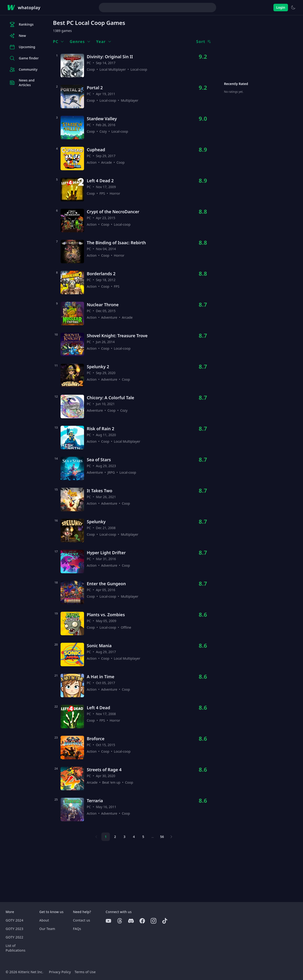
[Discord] (131, 921)
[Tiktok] (165, 921)
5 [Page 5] (143, 837)
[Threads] (120, 921)
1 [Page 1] (106, 837)
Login (281, 7)
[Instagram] (153, 921)
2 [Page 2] (115, 837)
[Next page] (171, 837)
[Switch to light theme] (293, 8)
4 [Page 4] (134, 837)
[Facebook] (142, 921)
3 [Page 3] (124, 837)
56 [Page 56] (162, 837)
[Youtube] (108, 921)
